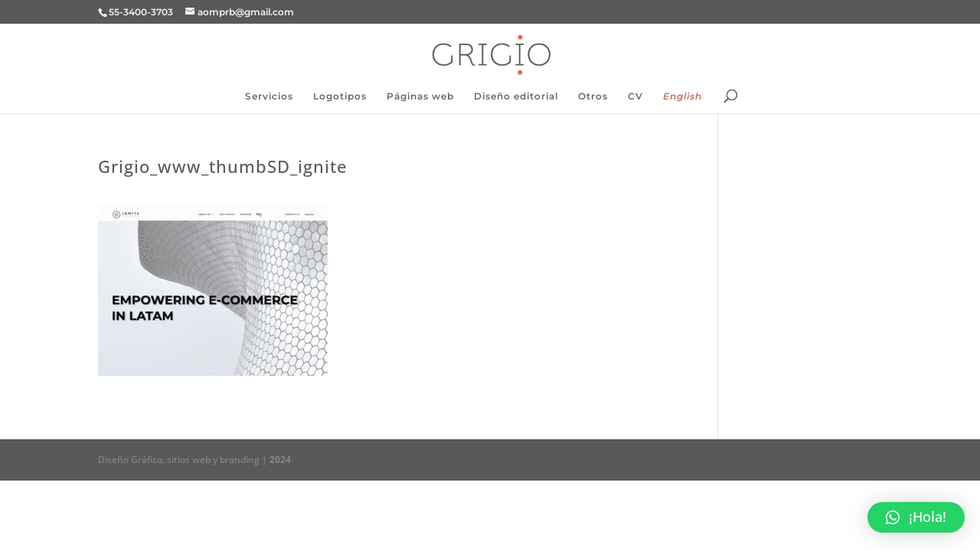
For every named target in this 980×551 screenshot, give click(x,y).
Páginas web (420, 96)
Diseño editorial (516, 96)
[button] (916, 517)
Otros (593, 96)
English (683, 96)
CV (635, 96)
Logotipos (340, 96)
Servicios (269, 96)
